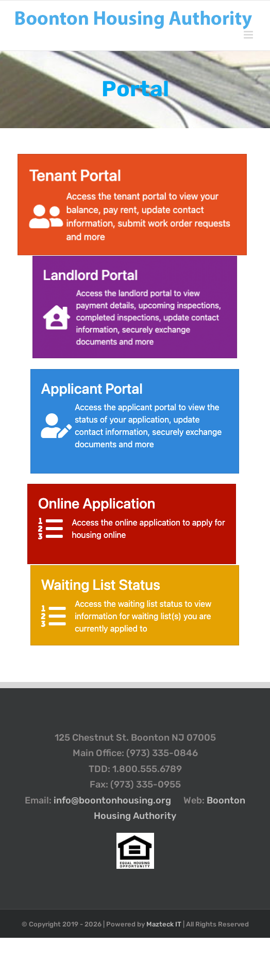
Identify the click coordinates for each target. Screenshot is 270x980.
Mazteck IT (164, 924)
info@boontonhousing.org (112, 800)
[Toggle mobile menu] (249, 35)
